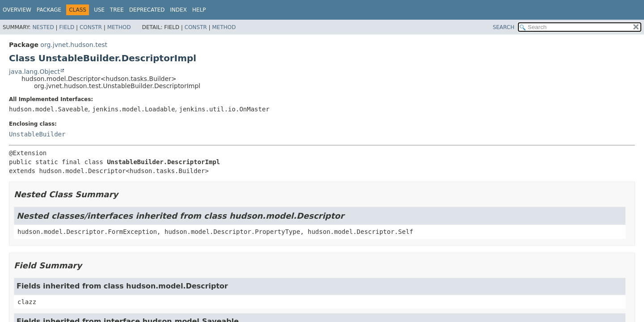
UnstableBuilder (37, 134)
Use (99, 10)
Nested (43, 27)
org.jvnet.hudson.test (74, 45)
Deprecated (147, 10)
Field (67, 27)
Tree (117, 10)
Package (49, 10)
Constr (91, 27)
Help (199, 10)
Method (119, 27)
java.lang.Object (34, 72)
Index (178, 10)
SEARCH (504, 27)
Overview (17, 10)
